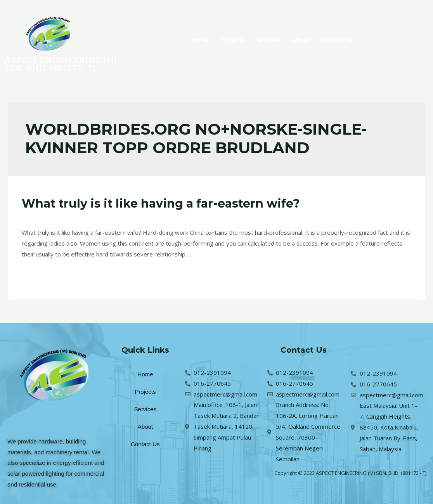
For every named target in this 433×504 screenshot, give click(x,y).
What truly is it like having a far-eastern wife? (161, 204)
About (300, 40)
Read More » (39, 274)
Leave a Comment (46, 217)
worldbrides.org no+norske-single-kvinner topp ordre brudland (159, 217)
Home (200, 40)
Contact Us (337, 40)
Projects (233, 40)
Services (268, 40)
